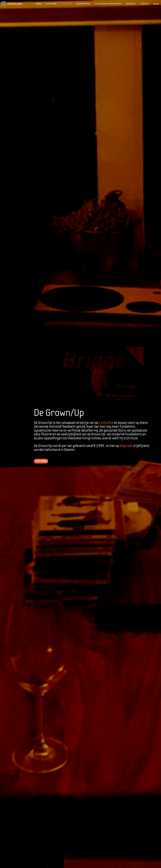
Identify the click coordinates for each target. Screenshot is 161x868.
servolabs (15, 4)
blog (156, 4)
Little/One (106, 423)
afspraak (126, 446)
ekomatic (131, 4)
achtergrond (83, 4)
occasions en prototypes (108, 4)
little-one (51, 4)
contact (145, 4)
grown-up (66, 4)
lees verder (41, 461)
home (38, 4)
